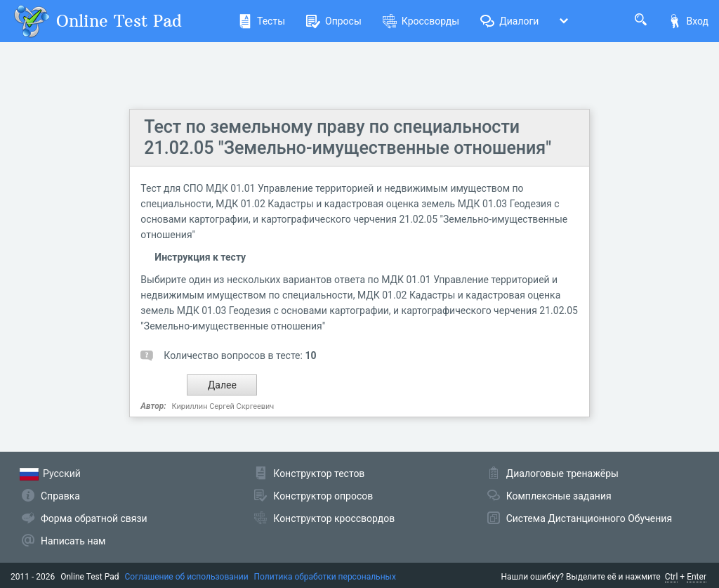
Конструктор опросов (323, 496)
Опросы (334, 21)
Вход (688, 21)
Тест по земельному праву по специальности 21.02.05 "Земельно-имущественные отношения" (348, 137)
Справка (60, 496)
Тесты (262, 21)
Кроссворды (421, 21)
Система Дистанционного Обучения (589, 518)
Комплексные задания (559, 496)
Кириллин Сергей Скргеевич (223, 406)
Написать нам (73, 541)
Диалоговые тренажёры (562, 473)
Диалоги (509, 21)
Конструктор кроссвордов (334, 518)
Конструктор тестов (319, 473)
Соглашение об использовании (187, 577)
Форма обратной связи (94, 518)
